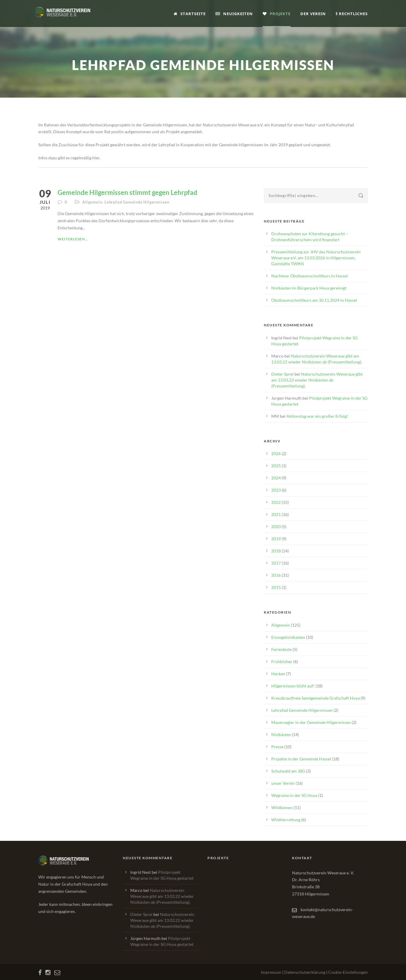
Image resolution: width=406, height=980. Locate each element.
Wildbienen (282, 807)
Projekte (277, 14)
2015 (276, 587)
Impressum (271, 972)
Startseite (190, 14)
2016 (276, 575)
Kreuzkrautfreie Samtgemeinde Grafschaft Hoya (315, 698)
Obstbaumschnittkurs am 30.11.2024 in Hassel (314, 300)
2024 (276, 478)
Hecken (278, 674)
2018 (276, 551)
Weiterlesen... (73, 239)
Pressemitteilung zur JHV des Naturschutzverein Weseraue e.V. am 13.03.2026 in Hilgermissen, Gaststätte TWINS (316, 258)
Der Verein (313, 14)
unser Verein (283, 783)
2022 (276, 502)
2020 (276, 526)
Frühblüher (282, 661)
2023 (276, 490)
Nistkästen (281, 734)
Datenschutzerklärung (305, 972)
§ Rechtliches (352, 14)
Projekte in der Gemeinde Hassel (301, 759)
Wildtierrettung (286, 820)
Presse (277, 747)
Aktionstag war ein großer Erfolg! (317, 416)
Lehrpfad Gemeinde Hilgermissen (137, 202)
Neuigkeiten (234, 14)
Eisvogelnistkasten (288, 637)
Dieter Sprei (282, 374)
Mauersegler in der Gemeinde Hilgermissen (311, 722)
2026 (276, 454)
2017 (276, 563)
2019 (276, 539)
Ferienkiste (281, 649)
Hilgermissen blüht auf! (293, 686)
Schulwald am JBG (288, 771)
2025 (276, 466)
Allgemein (92, 202)
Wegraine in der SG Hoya (294, 795)
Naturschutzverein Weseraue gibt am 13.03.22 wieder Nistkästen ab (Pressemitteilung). (317, 380)
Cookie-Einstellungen (348, 972)
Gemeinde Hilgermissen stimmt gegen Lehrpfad (127, 192)
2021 (276, 514)
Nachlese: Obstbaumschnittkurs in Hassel (310, 276)
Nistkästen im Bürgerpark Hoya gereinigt (309, 288)
